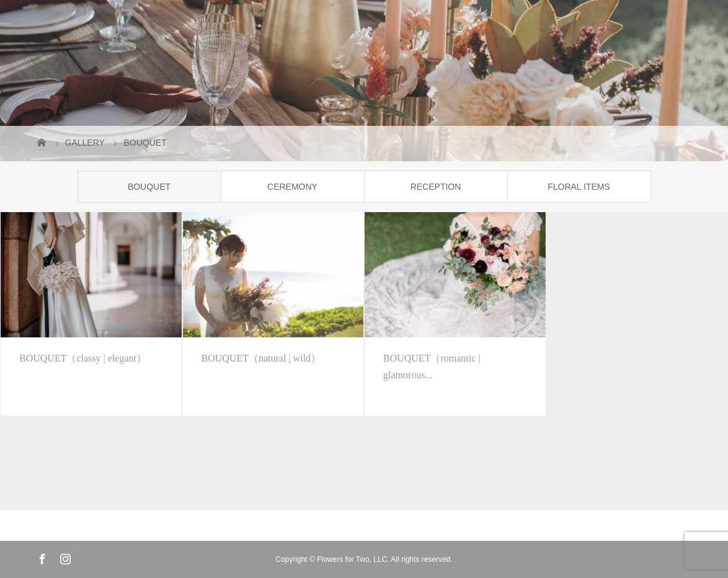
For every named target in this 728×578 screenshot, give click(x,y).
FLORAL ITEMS (579, 187)
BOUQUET (149, 187)
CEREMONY (292, 187)
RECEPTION (436, 187)
